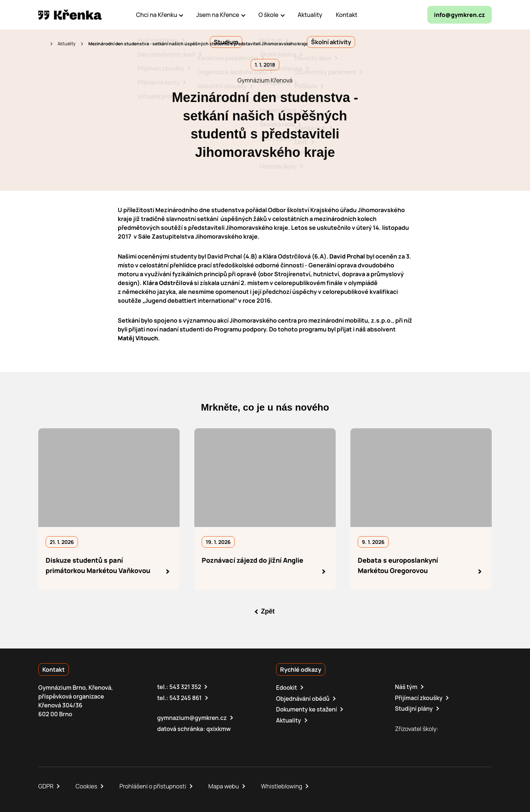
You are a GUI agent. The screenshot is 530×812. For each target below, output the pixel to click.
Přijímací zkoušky (419, 697)
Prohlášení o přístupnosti (154, 785)
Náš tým (406, 686)
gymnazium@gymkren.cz (192, 717)
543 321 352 (185, 686)
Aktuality (66, 44)
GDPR (46, 785)
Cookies (87, 785)
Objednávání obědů (303, 698)
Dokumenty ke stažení (307, 709)
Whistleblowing (283, 785)
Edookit (287, 687)
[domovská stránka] (70, 15)
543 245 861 (186, 697)
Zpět (268, 611)
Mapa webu (225, 785)
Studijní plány (414, 708)
